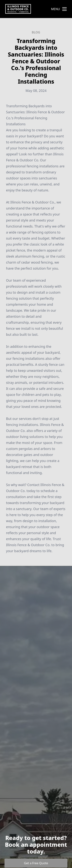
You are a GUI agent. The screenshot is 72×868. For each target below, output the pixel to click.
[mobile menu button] (64, 9)
